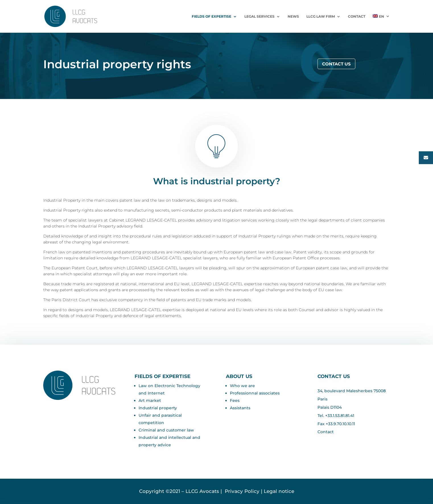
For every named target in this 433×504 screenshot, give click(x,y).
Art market (150, 400)
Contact (357, 16)
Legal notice (279, 491)
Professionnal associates (255, 393)
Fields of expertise (212, 16)
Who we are (242, 386)
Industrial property (158, 408)
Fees (235, 400)
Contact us (336, 64)
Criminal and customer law (166, 430)
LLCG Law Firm (321, 16)
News (293, 16)
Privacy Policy (241, 491)
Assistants (240, 408)
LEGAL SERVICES (259, 16)
